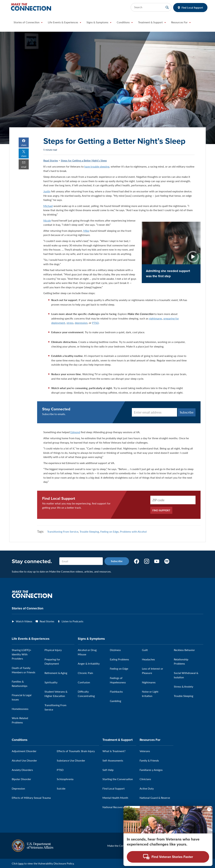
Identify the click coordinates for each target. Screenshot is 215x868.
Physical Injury (53, 650)
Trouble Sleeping (89, 532)
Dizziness (115, 650)
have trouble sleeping (97, 166)
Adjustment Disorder (24, 751)
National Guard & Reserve (155, 798)
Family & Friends (149, 760)
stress (70, 323)
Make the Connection (120, 846)
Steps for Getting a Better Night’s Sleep (84, 160)
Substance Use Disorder (71, 760)
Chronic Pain (85, 673)
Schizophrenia (65, 779)
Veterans (145, 751)
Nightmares (149, 682)
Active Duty (147, 788)
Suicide (61, 788)
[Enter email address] (154, 412)
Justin (47, 191)
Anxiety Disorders (22, 770)
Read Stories (51, 160)
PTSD (95, 323)
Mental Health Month (115, 798)
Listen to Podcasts (72, 621)
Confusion (84, 682)
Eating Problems (119, 659)
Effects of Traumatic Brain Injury (76, 751)
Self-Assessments (113, 760)
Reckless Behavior (184, 650)
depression (81, 323)
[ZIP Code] (173, 500)
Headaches (148, 659)
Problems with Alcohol (133, 532)
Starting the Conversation (118, 779)
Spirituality (51, 682)
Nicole (47, 220)
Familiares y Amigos (151, 770)
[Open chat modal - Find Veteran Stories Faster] (168, 857)
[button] (28, 23)
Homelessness (20, 709)
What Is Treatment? (114, 751)
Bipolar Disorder (21, 779)
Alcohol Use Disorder (24, 760)
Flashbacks (116, 691)
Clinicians (145, 779)
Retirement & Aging (56, 673)
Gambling (115, 701)
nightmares (156, 318)
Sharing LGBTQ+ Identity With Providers (21, 654)
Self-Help (108, 770)
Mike (86, 231)
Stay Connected (56, 409)
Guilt (145, 650)
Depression (18, 788)
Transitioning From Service (63, 532)
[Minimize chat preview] (209, 809)
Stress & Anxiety (184, 686)
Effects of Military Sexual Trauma (31, 798)
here (21, 863)
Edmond (75, 432)
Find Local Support (192, 7)
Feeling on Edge (109, 532)
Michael (48, 206)
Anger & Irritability (89, 663)
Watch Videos (24, 621)
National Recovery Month (118, 807)
